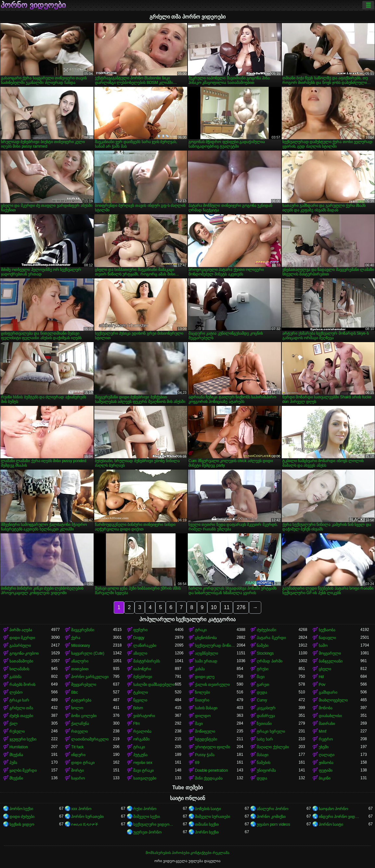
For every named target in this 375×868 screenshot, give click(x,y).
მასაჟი (263, 755)
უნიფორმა (266, 770)
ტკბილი (141, 692)
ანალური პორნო (272, 809)
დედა (262, 692)
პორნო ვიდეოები (33, 5)
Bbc (75, 692)
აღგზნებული (207, 653)
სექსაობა (327, 630)
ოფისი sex (143, 763)
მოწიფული (205, 731)
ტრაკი (201, 630)
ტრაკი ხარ (19, 700)
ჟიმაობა (326, 763)
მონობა (326, 708)
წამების (264, 763)
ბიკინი (325, 778)
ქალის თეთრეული (212, 685)
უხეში (324, 747)
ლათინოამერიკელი (90, 739)
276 (241, 607)
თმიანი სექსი (207, 824)
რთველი (79, 731)
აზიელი (140, 653)
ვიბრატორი (144, 716)
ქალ (13, 724)
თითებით (80, 669)
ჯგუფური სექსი (23, 739)
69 (197, 763)
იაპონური (142, 669)
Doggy (139, 638)
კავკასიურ (266, 708)
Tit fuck (77, 747)
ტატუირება (81, 700)
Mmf (323, 731)
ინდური (78, 755)
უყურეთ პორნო (147, 832)
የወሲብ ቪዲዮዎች (84, 824)
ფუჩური (140, 630)
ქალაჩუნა (80, 724)
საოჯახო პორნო (333, 809)
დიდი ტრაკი (83, 763)
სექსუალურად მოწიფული (216, 646)
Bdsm (138, 708)
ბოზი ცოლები (84, 716)
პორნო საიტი (331, 824)
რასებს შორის (22, 685)
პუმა (13, 763)
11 (227, 607)
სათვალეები (145, 778)
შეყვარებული (84, 685)
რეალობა (142, 731)
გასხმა (15, 677)
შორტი (78, 770)
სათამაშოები (21, 661)
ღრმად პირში (269, 661)
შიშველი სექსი (147, 817)
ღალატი (327, 755)
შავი (261, 677)
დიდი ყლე (205, 677)
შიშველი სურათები (213, 817)
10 (214, 607)
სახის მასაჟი (206, 708)
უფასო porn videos (273, 824)
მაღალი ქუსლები (273, 747)
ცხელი (325, 669)
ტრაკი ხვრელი (271, 731)
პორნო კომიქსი (271, 817)
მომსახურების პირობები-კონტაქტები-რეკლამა (187, 853)
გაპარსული (20, 646)
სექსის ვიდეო (22, 824)
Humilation (19, 747)
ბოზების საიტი (208, 809)
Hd (321, 677)
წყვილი (140, 700)
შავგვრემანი (83, 630)
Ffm (137, 724)
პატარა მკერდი (271, 638)
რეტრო (326, 739)
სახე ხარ (265, 739)
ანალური (80, 661)
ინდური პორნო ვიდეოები (340, 817)
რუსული (17, 731)
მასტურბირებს (147, 661)
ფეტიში (326, 770)
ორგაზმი (141, 739)
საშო (323, 646)
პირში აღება (21, 630)
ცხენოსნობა (206, 638)
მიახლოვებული (333, 700)
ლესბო (16, 692)
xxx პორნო (81, 809)
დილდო (203, 716)
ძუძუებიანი (266, 630)
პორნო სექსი (21, 809)
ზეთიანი (264, 724)
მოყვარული (330, 653)
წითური (202, 700)
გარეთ (263, 685)
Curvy (262, 700)
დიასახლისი (330, 716)
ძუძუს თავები (21, 716)
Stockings (265, 653)
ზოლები (202, 692)
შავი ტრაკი (143, 770)
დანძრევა (266, 716)
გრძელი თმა (21, 708)
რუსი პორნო (145, 809)
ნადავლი (327, 638)
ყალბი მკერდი (23, 770)
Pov (322, 685)
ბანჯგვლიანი (331, 661)
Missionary (80, 646)
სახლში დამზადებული (154, 685)
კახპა (200, 669)
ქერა (76, 638)
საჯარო (78, 778)
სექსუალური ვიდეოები (154, 824)
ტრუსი (263, 669)
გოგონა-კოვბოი (24, 653)
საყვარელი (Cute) (88, 653)
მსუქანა (16, 755)
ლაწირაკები (145, 646)
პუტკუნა (140, 755)
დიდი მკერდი (22, 638)
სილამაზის (19, 669)
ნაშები (263, 646)
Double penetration (211, 770)
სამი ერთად (206, 661)
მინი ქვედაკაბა (209, 778)
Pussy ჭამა (205, 755)
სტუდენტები (206, 739)
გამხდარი (328, 692)
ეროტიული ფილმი (213, 747)
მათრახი (327, 724)
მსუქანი (16, 778)
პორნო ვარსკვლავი (90, 677)
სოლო (77, 708)
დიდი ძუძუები (22, 817)
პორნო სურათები (87, 817)
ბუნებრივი (143, 677)
